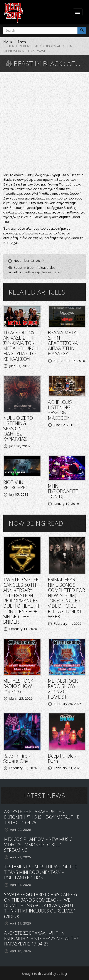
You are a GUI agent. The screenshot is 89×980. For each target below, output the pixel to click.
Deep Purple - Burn (62, 758)
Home (8, 41)
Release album (47, 267)
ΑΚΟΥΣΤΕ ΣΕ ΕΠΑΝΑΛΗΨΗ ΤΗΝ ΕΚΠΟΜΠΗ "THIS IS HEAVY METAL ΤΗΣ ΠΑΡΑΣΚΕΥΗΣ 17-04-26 (41, 938)
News (22, 41)
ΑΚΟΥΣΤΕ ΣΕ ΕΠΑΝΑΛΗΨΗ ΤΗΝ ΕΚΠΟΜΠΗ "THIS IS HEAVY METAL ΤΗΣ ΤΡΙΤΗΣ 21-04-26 (41, 817)
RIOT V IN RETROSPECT (17, 485)
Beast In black (24, 267)
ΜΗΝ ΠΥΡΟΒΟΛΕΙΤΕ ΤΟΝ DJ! (63, 491)
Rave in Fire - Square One (17, 758)
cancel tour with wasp (24, 272)
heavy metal (51, 272)
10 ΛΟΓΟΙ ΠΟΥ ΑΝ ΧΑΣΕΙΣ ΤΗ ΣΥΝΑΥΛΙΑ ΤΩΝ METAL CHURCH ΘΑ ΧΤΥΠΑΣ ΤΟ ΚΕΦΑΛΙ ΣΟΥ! (21, 346)
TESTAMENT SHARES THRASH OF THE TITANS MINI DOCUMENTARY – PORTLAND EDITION (41, 872)
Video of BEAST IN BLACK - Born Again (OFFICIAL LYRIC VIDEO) (44, 123)
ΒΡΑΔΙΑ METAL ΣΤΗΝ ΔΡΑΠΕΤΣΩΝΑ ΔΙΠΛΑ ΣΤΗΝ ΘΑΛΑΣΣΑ (63, 343)
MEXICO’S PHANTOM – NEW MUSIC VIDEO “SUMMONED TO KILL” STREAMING (38, 845)
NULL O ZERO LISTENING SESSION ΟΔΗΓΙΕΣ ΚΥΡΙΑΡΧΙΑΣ (18, 428)
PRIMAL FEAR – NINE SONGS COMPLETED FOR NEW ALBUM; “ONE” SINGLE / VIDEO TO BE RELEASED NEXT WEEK (66, 598)
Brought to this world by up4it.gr (44, 974)
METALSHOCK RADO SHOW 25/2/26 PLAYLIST (63, 689)
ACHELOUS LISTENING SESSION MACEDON (60, 410)
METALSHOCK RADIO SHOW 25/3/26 (18, 686)
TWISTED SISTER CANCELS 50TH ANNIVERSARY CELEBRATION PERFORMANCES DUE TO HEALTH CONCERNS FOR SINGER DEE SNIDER (21, 600)
